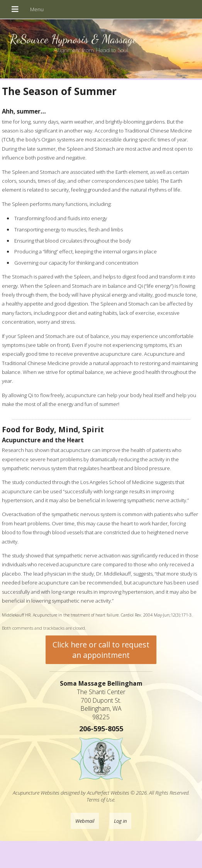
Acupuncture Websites (36, 793)
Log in (120, 821)
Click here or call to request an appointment (101, 650)
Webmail (85, 821)
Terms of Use (100, 800)
